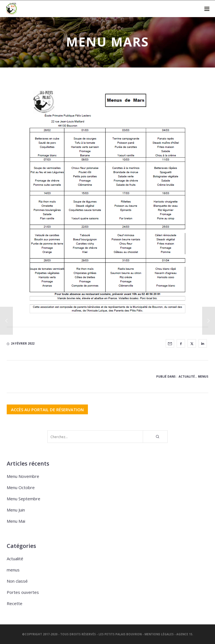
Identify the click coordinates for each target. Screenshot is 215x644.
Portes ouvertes (23, 592)
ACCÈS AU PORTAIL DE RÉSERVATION (47, 409)
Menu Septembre (24, 499)
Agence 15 (184, 634)
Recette (15, 603)
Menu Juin (16, 510)
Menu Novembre (23, 476)
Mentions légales (159, 634)
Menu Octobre (21, 487)
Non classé (17, 581)
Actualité (187, 376)
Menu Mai (16, 521)
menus (203, 376)
